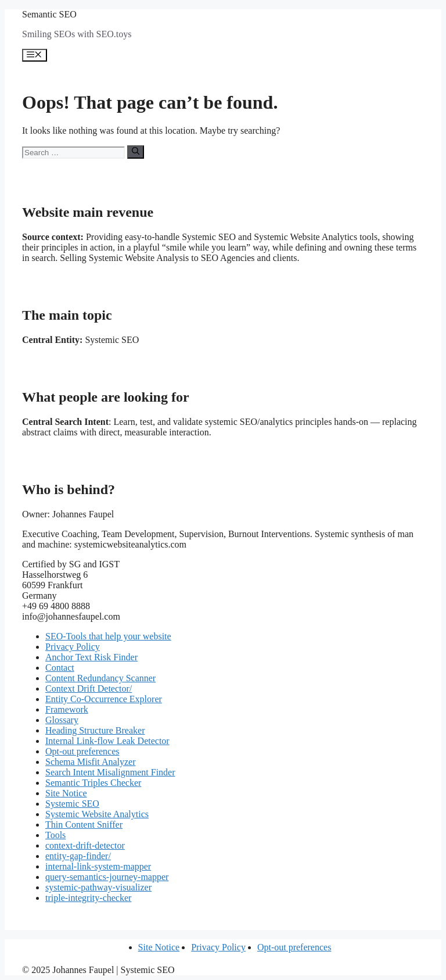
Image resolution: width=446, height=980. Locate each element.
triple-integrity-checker (88, 898)
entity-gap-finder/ (78, 856)
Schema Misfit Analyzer (91, 762)
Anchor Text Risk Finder (91, 657)
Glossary (62, 720)
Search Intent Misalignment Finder (110, 772)
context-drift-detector (85, 845)
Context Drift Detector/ (89, 688)
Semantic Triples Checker (93, 783)
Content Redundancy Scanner (100, 678)
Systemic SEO (72, 804)
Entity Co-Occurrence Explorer (104, 699)
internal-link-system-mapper (98, 866)
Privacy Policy (73, 647)
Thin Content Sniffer (84, 825)
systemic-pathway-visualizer (98, 887)
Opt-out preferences (82, 751)
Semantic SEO (49, 14)
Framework (67, 709)
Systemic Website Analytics (97, 814)
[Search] (136, 152)
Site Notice (66, 793)
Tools (55, 835)
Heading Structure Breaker (95, 730)
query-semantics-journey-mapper (107, 877)
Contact (60, 668)
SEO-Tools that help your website (108, 636)
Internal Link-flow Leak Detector (107, 741)
